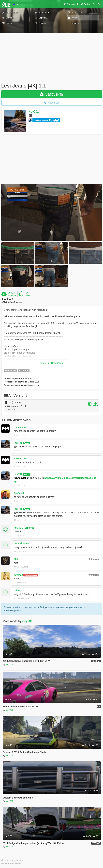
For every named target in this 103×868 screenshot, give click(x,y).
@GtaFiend (20, 513)
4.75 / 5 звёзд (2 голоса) (12, 302)
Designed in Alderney (12, 860)
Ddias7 (18, 590)
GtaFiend (19, 493)
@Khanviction (22, 478)
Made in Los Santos (12, 863)
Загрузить (52, 94)
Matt (16, 559)
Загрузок (12, 295)
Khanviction (20, 427)
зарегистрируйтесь (66, 607)
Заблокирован (31, 575)
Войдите (45, 607)
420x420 (18, 575)
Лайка (27, 295)
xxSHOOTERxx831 (24, 528)
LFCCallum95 (21, 543)
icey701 (34, 112)
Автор (27, 443)
